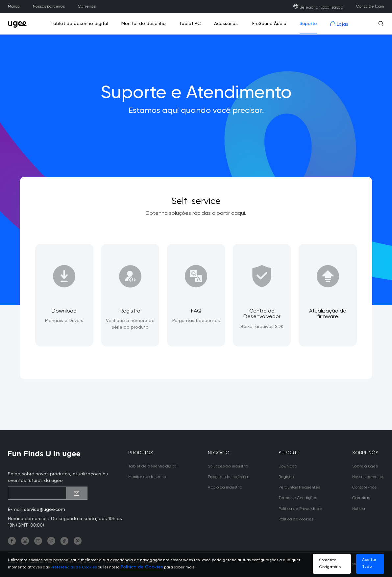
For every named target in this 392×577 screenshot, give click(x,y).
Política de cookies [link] (296, 519)
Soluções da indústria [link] (228, 466)
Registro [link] (286, 477)
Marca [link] (14, 7)
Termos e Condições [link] (298, 498)
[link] (19, 24)
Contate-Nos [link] (364, 488)
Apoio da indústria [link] (225, 488)
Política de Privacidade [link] (300, 509)
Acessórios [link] (226, 24)
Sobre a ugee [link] (365, 466)
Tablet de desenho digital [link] (79, 24)
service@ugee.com (45, 510)
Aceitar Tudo (369, 563)
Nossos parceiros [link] (49, 7)
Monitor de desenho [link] (144, 24)
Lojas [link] (339, 24)
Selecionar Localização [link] (318, 7)
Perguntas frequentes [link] (299, 488)
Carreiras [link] (87, 7)
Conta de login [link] (370, 7)
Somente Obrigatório (330, 564)
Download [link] (288, 466)
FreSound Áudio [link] (269, 24)
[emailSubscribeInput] (48, 493)
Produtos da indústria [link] (228, 477)
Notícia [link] (359, 509)
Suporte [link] (308, 24)
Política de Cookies (142, 567)
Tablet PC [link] (190, 24)
